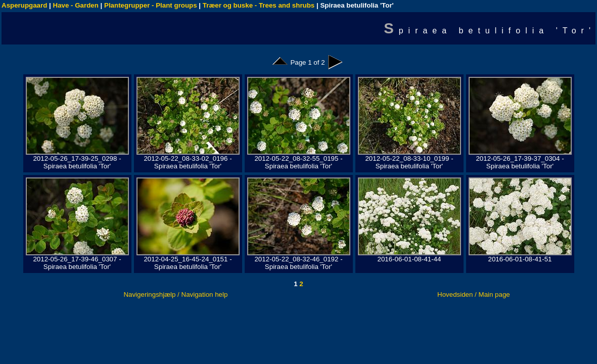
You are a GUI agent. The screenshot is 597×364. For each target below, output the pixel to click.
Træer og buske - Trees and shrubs (259, 5)
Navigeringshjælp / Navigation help (175, 294)
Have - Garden (76, 5)
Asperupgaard (24, 5)
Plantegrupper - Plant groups (151, 5)
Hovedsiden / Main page (474, 294)
